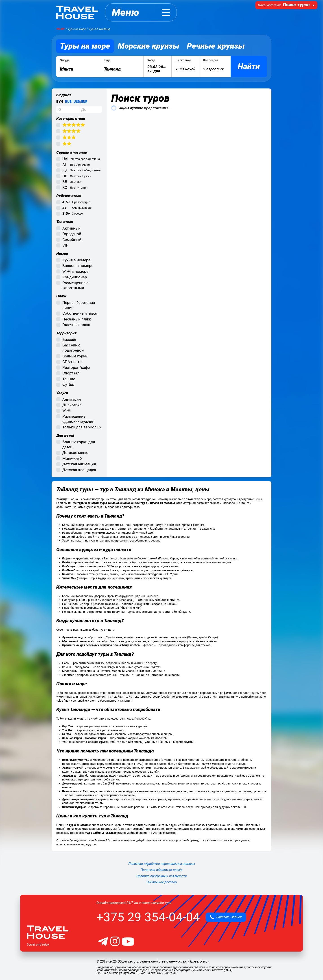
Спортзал (71, 373)
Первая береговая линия (79, 305)
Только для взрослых (82, 427)
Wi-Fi (67, 410)
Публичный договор (162, 882)
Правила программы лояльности (161, 876)
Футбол (69, 385)
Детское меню (75, 453)
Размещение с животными (75, 285)
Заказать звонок (226, 917)
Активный (71, 228)
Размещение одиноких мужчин (78, 419)
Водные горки (75, 356)
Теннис (69, 379)
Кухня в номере (76, 260)
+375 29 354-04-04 (148, 917)
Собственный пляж (80, 313)
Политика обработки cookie (162, 870)
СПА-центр (72, 362)
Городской (72, 234)
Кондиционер (75, 277)
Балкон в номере (78, 266)
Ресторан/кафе (76, 367)
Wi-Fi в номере (75, 271)
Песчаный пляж (77, 319)
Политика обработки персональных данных (162, 864)
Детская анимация (79, 464)
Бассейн (70, 340)
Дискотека (72, 405)
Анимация (72, 399)
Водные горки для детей (79, 444)
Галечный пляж (76, 325)
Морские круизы (148, 46)
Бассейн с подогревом (73, 348)
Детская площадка (79, 470)
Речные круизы (216, 46)
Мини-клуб (72, 458)
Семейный (72, 240)
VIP (65, 245)
